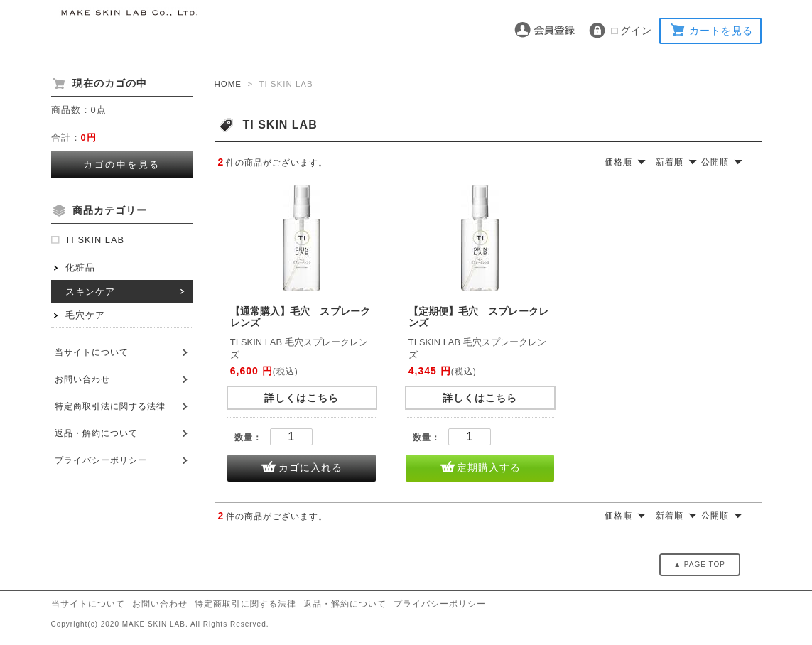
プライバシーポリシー (101, 460)
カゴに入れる (310, 467)
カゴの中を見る (122, 164)
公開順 (715, 162)
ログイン (631, 31)
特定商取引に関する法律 (245, 604)
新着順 (670, 162)
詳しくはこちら (302, 398)
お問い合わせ (82, 379)
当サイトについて (92, 352)
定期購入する (489, 467)
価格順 (618, 162)
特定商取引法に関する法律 (110, 406)
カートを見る (721, 31)
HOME (228, 84)
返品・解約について (96, 433)
